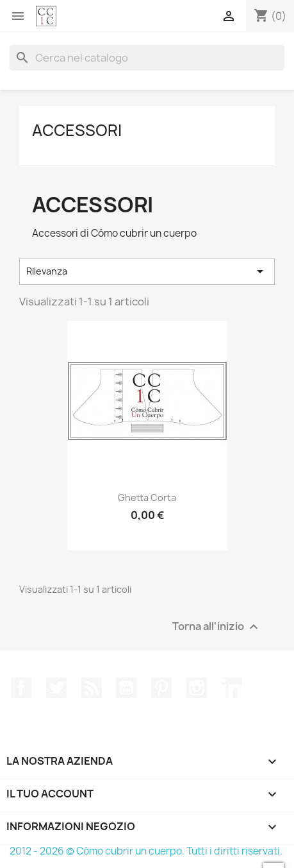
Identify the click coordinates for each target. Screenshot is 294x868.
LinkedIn (232, 688)
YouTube (126, 688)
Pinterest (161, 688)
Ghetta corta (147, 498)
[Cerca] (147, 58)
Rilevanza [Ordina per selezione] (147, 271)
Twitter (56, 688)
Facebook (21, 688)
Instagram (197, 688)
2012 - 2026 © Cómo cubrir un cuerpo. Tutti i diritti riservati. (146, 851)
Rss (92, 688)
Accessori (77, 130)
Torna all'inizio (217, 626)
